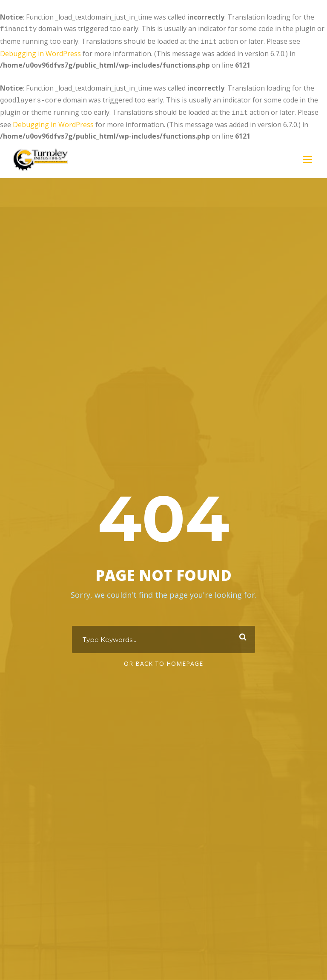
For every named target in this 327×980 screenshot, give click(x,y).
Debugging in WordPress (40, 52)
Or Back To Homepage (163, 662)
